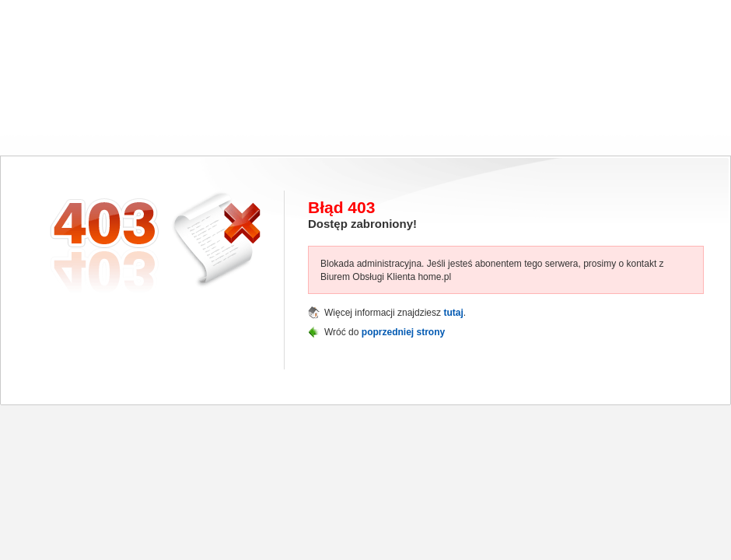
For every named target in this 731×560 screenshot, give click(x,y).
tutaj (453, 313)
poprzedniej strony (403, 332)
